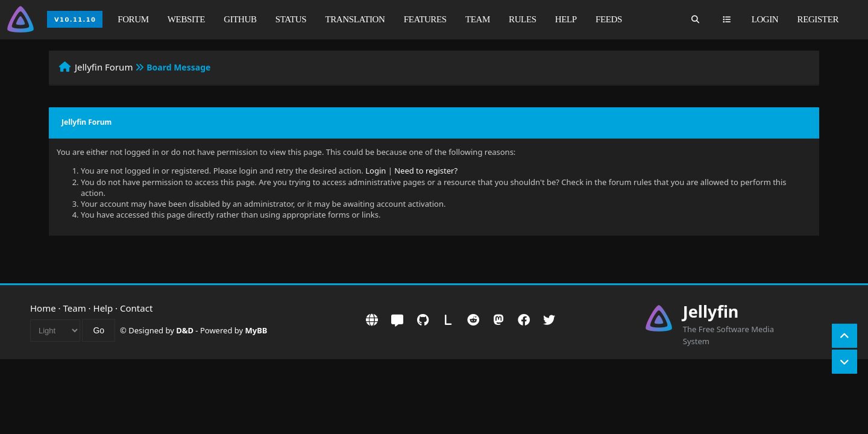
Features (425, 19)
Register (818, 19)
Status (291, 19)
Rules (523, 19)
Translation (355, 19)
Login (765, 19)
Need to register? (426, 171)
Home (43, 308)
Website (186, 19)
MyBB (256, 330)
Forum (133, 19)
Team (478, 19)
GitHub (240, 19)
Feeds (609, 19)
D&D (185, 330)
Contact (136, 308)
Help (566, 19)
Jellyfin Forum (104, 67)
